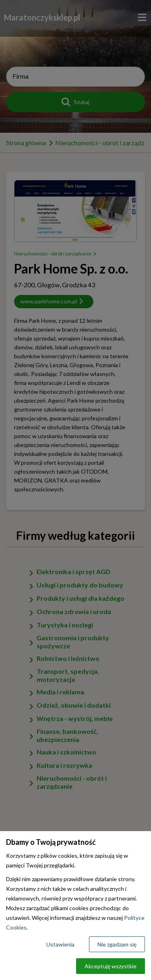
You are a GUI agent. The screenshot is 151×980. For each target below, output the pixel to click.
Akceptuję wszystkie (111, 966)
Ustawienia (60, 944)
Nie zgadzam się (117, 944)
